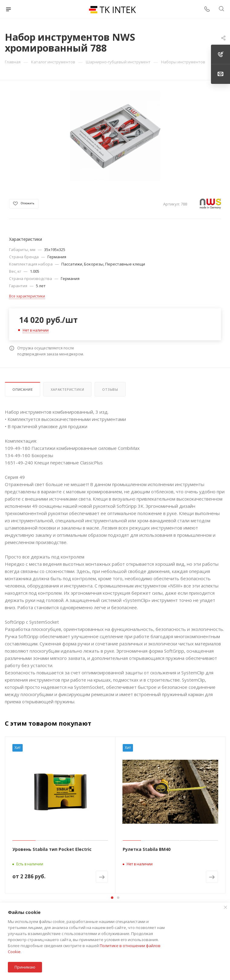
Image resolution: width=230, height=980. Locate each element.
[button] (112, 898)
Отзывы (110, 389)
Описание (23, 389)
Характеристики (67, 389)
